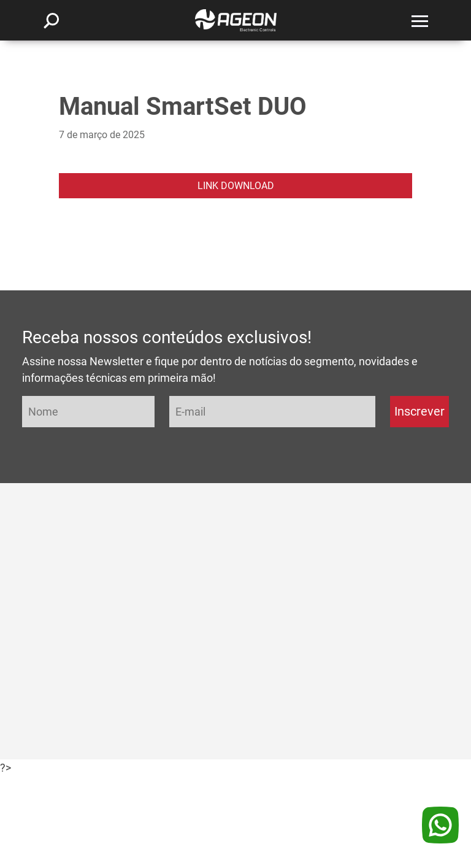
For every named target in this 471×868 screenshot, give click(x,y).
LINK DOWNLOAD (236, 186)
